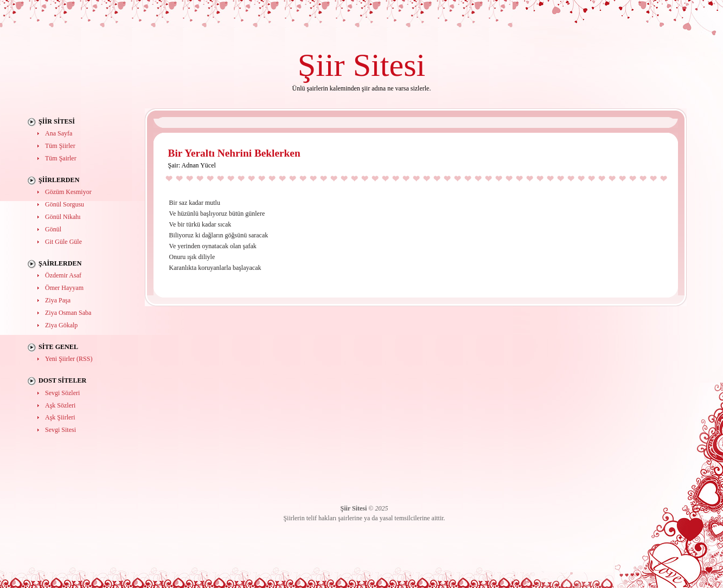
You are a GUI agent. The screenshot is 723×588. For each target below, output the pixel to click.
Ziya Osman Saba (68, 313)
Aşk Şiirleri (60, 417)
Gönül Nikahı (63, 217)
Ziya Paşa (58, 300)
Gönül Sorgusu (65, 204)
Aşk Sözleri (60, 405)
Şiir (321, 65)
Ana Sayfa (59, 133)
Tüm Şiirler (60, 146)
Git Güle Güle (63, 242)
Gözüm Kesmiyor (68, 192)
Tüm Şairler (61, 158)
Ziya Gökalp (61, 325)
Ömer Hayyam (64, 288)
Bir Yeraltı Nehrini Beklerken (234, 153)
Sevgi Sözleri (62, 393)
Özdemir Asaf (63, 275)
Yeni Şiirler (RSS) (69, 359)
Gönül (53, 229)
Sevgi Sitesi (60, 430)
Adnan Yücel (199, 165)
